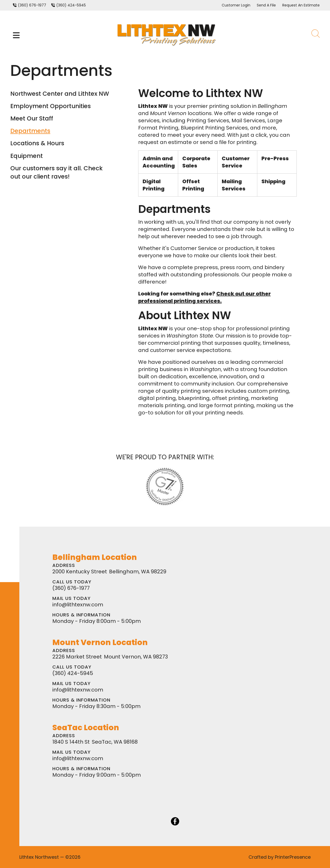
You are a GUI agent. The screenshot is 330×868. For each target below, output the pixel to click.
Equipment (27, 156)
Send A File (266, 5)
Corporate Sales (196, 162)
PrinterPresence (293, 857)
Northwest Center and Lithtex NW (60, 94)
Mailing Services (234, 185)
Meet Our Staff (32, 118)
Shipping (273, 181)
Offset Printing (193, 185)
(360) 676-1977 (32, 5)
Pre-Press (275, 158)
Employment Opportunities (51, 106)
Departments (30, 131)
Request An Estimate (301, 5)
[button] (16, 35)
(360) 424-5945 (71, 5)
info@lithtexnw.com (78, 605)
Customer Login (236, 5)
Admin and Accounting (159, 162)
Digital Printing (154, 185)
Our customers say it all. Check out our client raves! (56, 172)
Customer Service (236, 162)
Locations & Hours (37, 143)
